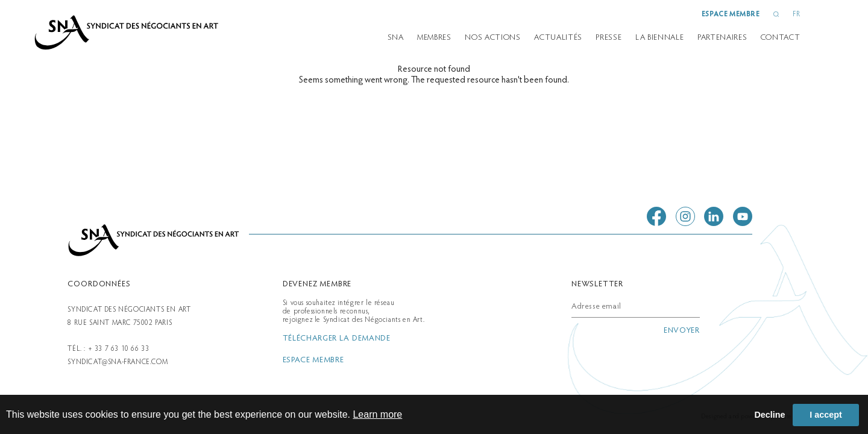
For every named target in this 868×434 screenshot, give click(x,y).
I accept (826, 415)
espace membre (731, 14)
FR (796, 14)
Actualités (558, 38)
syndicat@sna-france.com (118, 362)
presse (609, 38)
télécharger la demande (337, 339)
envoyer (682, 331)
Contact (781, 38)
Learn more (377, 414)
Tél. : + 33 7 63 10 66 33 (108, 349)
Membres (434, 38)
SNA (396, 38)
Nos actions (492, 38)
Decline (769, 415)
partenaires (722, 38)
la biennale (659, 38)
